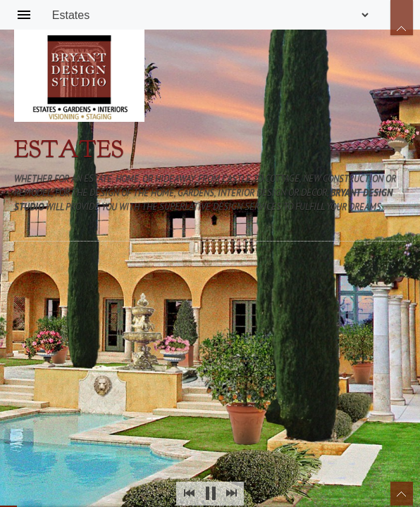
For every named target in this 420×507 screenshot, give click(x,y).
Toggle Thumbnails (402, 494)
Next (231, 494)
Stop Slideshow (210, 494)
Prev (189, 494)
